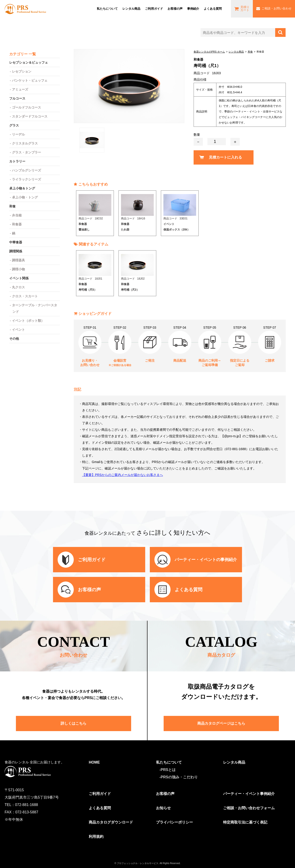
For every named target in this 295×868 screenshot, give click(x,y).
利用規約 (96, 837)
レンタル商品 (131, 9)
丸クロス (18, 287)
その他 (14, 339)
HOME (94, 762)
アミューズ (20, 89)
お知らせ (163, 808)
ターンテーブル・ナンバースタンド (35, 308)
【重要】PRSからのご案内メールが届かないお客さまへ (122, 475)
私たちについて (107, 9)
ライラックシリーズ (27, 179)
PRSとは (168, 770)
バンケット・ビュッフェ (30, 80)
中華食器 (16, 242)
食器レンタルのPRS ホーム (209, 52)
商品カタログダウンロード (111, 822)
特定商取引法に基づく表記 (245, 822)
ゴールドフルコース (27, 107)
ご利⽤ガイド (154, 9)
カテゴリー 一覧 (23, 54)
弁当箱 (17, 215)
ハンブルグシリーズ (27, 170)
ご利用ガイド (100, 794)
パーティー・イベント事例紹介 (249, 794)
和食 (250, 52)
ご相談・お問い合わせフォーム (249, 808)
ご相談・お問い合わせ (277, 8)
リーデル (18, 134)
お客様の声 (175, 9)
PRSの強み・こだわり (179, 777)
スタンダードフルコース (30, 116)
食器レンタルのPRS (25, 9)
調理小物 (18, 269)
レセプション (22, 71)
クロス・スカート (25, 296)
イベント (18, 330)
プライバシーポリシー (174, 822)
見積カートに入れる (225, 157)
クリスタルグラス (25, 143)
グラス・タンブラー (27, 152)
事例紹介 (193, 9)
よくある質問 (213, 9)
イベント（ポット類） (28, 321)
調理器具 (18, 260)
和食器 (17, 224)
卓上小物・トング (25, 197)
